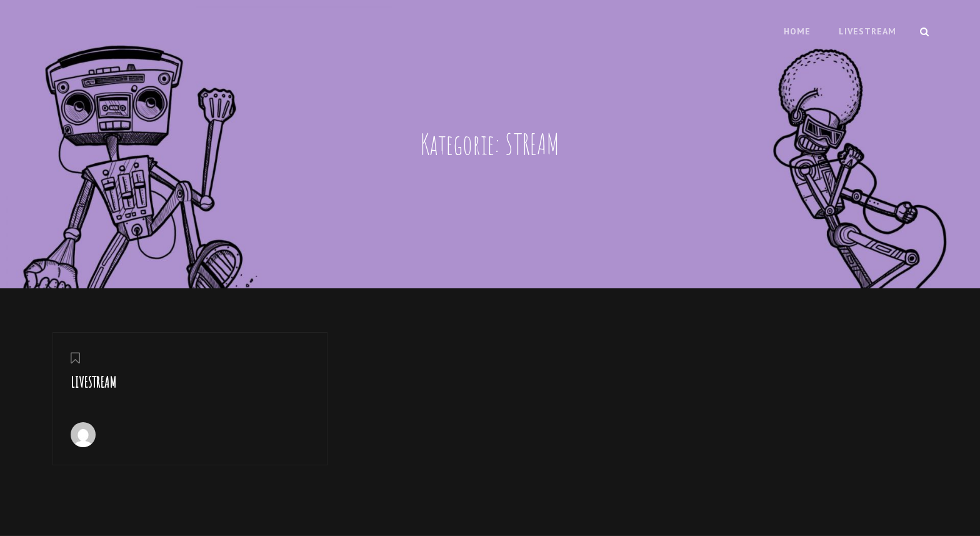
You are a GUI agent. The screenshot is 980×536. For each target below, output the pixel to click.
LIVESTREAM (867, 31)
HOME (797, 31)
